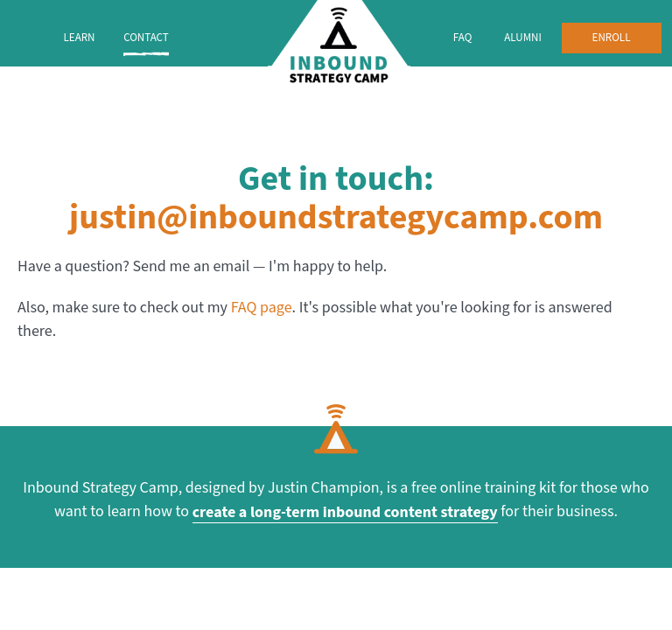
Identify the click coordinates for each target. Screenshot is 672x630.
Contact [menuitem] (146, 38)
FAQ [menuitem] (463, 38)
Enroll (612, 38)
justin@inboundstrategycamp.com (336, 218)
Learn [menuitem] (79, 38)
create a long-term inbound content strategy (345, 512)
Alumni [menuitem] (523, 38)
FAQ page (262, 308)
